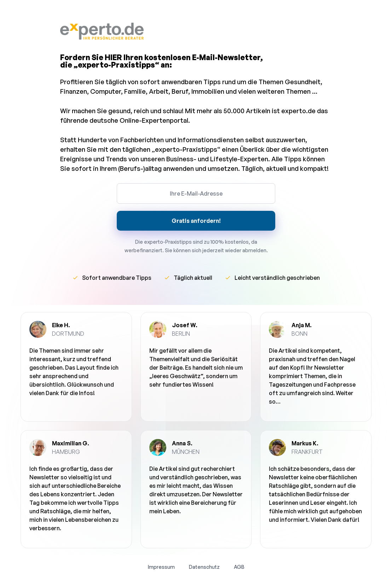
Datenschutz (204, 567)
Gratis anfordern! (196, 221)
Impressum (161, 567)
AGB (239, 567)
